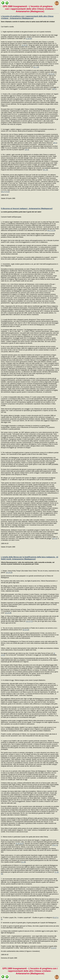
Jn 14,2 (53, 948)
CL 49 (23, 862)
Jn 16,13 (24, 45)
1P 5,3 (55, 538)
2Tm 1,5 (55, 845)
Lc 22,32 (29, 38)
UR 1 (54, 89)
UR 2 (55, 143)
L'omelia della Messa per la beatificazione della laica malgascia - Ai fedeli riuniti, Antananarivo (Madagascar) (30, 558)
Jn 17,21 (51, 74)
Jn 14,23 (9, 572)
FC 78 (45, 170)
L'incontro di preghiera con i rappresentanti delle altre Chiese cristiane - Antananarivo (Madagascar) (27, 17)
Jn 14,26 (8, 613)
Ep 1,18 (36, 67)
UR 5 (27, 150)
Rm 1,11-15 (51, 230)
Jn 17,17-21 (5, 192)
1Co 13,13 (29, 621)
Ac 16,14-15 (19, 844)
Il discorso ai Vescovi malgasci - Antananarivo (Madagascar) (27, 208)
